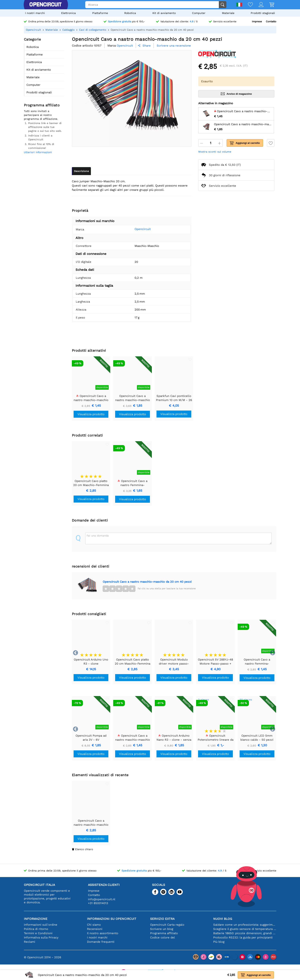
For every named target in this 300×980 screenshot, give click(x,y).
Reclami (30, 942)
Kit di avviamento (164, 13)
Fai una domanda (98, 536)
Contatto (271, 21)
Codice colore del (163, 937)
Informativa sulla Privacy (41, 937)
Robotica (130, 13)
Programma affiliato (164, 933)
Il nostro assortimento (103, 933)
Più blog (219, 942)
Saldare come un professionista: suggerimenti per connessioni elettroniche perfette (245, 925)
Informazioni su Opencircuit (112, 919)
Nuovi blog (223, 919)
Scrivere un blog (162, 929)
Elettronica (68, 13)
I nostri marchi (35, 13)
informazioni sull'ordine (41, 925)
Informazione (36, 919)
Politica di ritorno (36, 929)
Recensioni (95, 929)
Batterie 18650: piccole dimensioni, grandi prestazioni (245, 933)
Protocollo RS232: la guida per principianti (243, 937)
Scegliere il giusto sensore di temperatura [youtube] (245, 929)
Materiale (228, 13)
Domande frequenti (101, 942)
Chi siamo (94, 925)
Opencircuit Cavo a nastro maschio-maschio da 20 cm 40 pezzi (147, 582)
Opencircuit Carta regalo (167, 925)
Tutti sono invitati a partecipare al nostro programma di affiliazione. (41, 115)
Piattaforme (100, 13)
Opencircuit (137, 229)
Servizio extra (162, 919)
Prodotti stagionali (263, 13)
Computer (199, 13)
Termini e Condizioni (38, 933)
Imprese (257, 21)
